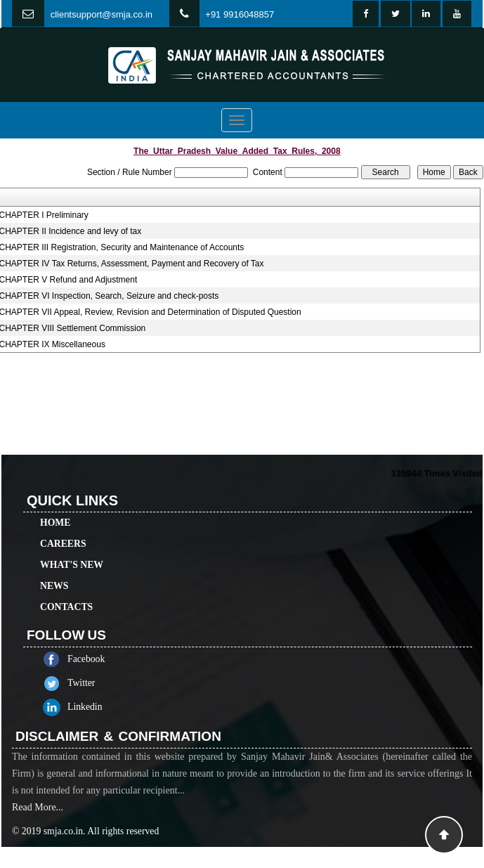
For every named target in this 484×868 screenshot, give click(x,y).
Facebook (102, 659)
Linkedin (101, 707)
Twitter (97, 683)
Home (55, 506)
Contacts (66, 591)
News (54, 570)
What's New (72, 549)
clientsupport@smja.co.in (102, 14)
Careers (63, 527)
